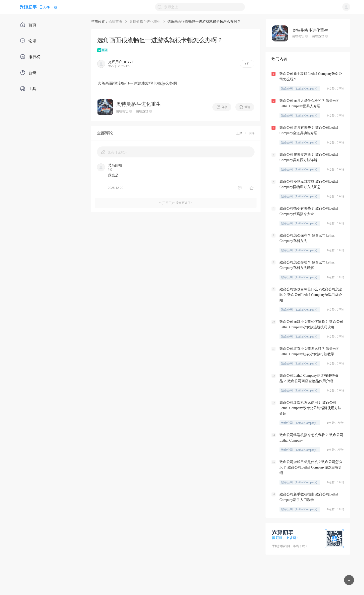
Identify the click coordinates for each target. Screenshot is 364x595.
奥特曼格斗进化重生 (145, 21)
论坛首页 (115, 21)
